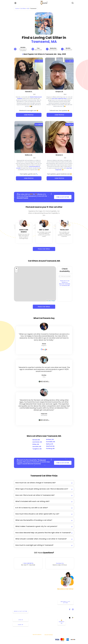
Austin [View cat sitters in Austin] (34, 591)
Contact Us (60, 562)
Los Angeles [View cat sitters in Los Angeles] (36, 606)
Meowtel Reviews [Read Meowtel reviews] (49, 601)
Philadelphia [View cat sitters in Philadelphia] (36, 617)
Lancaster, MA (37, 446)
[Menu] (15, 3)
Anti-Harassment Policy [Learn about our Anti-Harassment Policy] (34, 640)
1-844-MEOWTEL (28, 562)
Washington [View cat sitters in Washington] (36, 632)
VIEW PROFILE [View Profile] (29, 115)
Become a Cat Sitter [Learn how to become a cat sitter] (66, 602)
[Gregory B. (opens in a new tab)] (59, 92)
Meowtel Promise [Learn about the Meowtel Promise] (49, 589)
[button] (16, 269)
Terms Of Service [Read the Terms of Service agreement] (17, 640)
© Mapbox (53, 301)
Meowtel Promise (22, 198)
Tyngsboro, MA (37, 449)
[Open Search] (73, 3)
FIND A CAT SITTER (63, 197)
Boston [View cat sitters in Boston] (34, 594)
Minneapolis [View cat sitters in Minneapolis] (36, 609)
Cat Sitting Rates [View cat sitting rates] (49, 596)
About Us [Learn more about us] (47, 591)
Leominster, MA (37, 442)
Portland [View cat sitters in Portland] (35, 622)
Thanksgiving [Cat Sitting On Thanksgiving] (48, 629)
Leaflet (49, 301)
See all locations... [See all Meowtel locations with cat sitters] (37, 635)
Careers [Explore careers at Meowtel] (47, 604)
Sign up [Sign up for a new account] (21, 625)
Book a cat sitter (21, 611)
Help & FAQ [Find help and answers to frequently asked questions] (47, 609)
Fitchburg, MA (50, 448)
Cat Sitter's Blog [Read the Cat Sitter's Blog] (49, 612)
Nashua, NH (50, 444)
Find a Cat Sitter (44, 249)
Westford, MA (50, 446)
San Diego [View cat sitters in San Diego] (35, 624)
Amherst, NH (50, 439)
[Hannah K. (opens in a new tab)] (29, 92)
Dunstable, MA (51, 442)
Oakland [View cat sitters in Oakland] (35, 614)
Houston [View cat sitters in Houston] (35, 604)
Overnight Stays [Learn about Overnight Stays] (49, 619)
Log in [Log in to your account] (21, 620)
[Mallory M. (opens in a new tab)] (29, 155)
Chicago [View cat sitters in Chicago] (35, 596)
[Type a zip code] (65, 276)
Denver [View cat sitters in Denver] (34, 601)
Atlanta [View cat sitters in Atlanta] (35, 589)
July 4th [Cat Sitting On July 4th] (47, 627)
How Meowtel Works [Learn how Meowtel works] (50, 594)
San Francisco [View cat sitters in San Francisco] (36, 627)
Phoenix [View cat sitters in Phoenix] (35, 619)
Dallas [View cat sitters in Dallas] (34, 599)
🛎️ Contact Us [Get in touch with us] (62, 622)
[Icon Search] (59, 276)
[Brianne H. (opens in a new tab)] (59, 155)
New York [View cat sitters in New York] (35, 611)
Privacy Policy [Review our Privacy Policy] (25, 640)
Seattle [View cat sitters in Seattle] (35, 629)
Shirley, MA (36, 444)
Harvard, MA (36, 440)
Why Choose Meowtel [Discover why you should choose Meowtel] (50, 599)
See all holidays (49, 635)
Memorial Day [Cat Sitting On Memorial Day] (48, 625)
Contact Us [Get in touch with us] (61, 607)
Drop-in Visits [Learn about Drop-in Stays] (48, 617)
